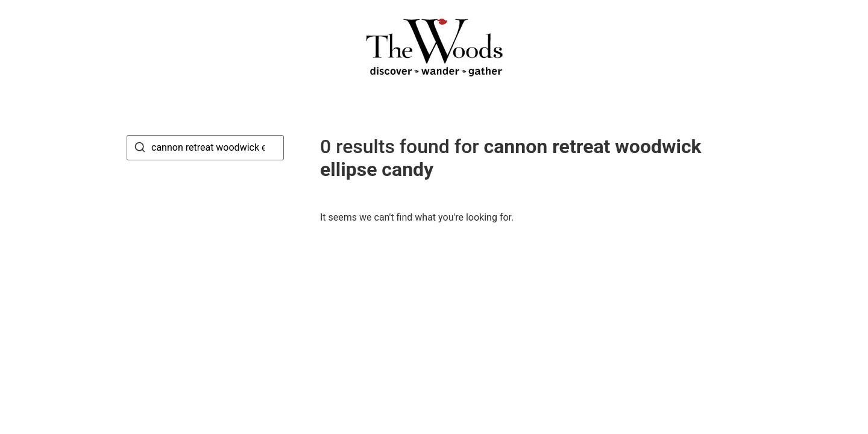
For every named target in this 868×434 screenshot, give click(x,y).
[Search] (140, 149)
